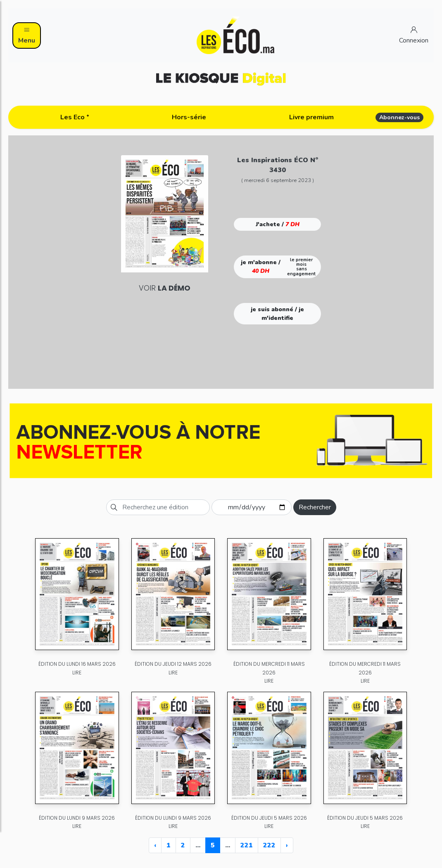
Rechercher (315, 507)
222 (269, 845)
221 (247, 845)
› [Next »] (287, 845)
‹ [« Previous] (155, 845)
